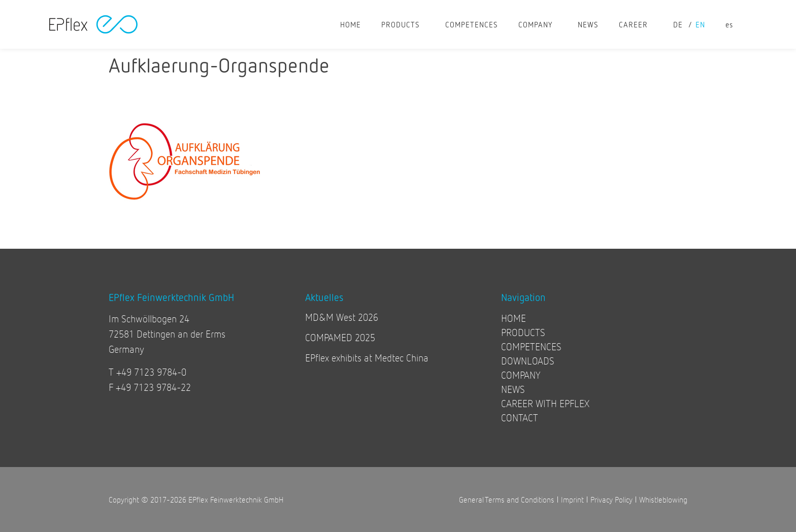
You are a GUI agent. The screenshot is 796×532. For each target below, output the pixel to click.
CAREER (636, 24)
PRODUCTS (403, 24)
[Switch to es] (729, 24)
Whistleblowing (663, 499)
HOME (351, 24)
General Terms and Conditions (507, 499)
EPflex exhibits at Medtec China (367, 358)
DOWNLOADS (528, 361)
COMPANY (538, 24)
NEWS (588, 24)
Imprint (572, 499)
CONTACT (520, 418)
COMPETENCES (472, 24)
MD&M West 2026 (342, 317)
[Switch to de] (679, 24)
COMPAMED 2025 (340, 337)
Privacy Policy (611, 499)
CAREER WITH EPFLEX (545, 403)
